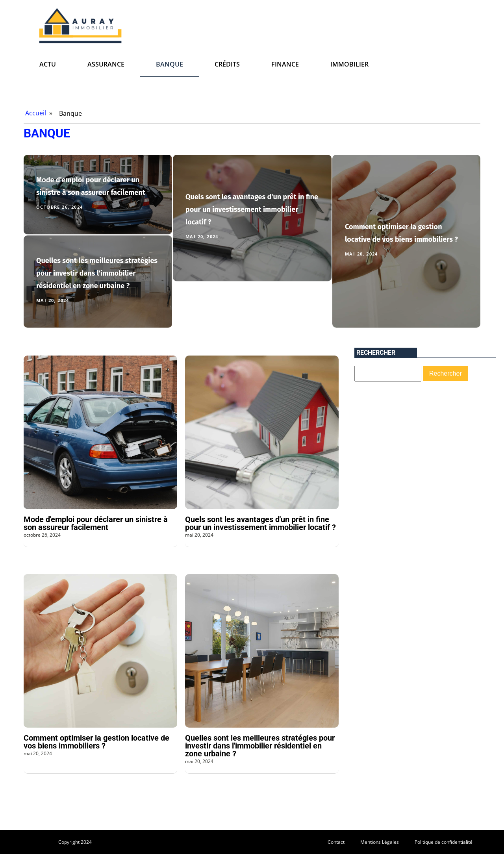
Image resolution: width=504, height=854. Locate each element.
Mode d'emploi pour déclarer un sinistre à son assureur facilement (96, 523)
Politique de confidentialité (444, 842)
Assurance (106, 64)
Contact (336, 842)
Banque (170, 64)
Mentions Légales (380, 842)
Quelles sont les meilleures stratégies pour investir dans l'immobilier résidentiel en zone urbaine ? (97, 273)
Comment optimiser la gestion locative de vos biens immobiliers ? (96, 742)
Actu (48, 64)
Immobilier (349, 64)
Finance (285, 64)
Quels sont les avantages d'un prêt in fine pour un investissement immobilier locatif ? (252, 209)
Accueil (36, 113)
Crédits (227, 64)
